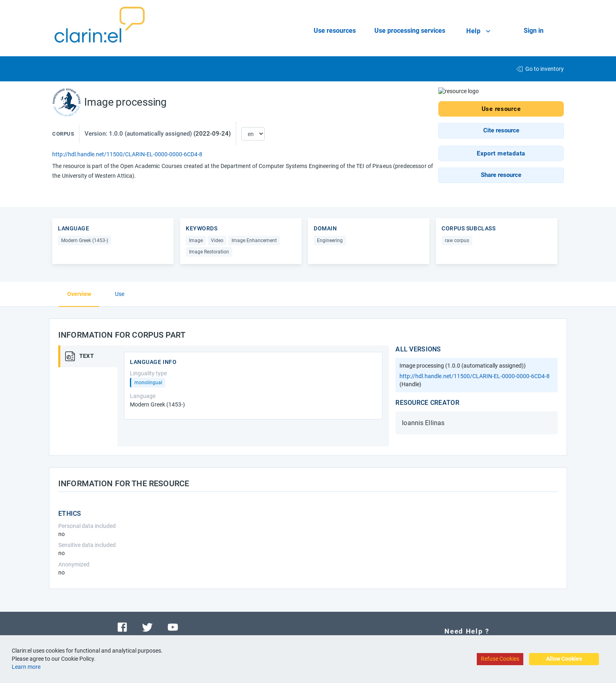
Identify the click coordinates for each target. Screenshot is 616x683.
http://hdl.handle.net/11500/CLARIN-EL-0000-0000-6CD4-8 (127, 154)
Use (120, 294)
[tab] (91, 356)
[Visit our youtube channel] (173, 627)
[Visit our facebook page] (122, 627)
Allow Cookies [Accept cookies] (564, 659)
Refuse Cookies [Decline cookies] (500, 659)
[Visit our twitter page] (147, 627)
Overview (79, 294)
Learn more (26, 667)
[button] (501, 130)
